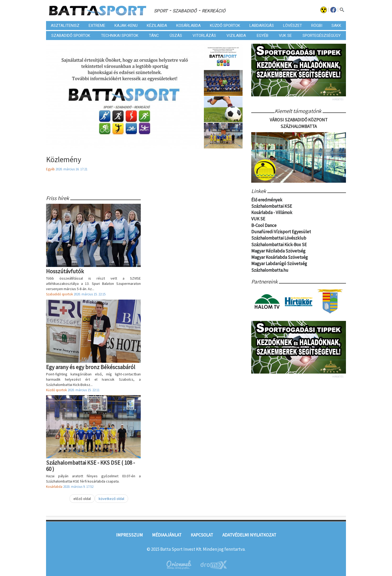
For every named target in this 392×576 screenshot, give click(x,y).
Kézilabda (157, 26)
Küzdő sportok (225, 26)
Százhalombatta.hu (270, 270)
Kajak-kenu (126, 26)
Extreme (97, 26)
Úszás (176, 36)
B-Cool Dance (264, 226)
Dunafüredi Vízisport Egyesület (281, 232)
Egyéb (263, 36)
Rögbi (317, 26)
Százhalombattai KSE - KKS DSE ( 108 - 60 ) (91, 466)
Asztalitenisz (65, 26)
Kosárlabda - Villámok (272, 213)
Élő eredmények (267, 200)
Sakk (336, 26)
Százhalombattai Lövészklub (279, 239)
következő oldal (111, 499)
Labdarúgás (262, 26)
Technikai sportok (120, 36)
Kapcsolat (202, 535)
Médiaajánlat (167, 535)
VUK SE (285, 36)
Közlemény (64, 159)
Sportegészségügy (322, 36)
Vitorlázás (204, 36)
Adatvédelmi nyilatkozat (249, 535)
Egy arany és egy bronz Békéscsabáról (91, 367)
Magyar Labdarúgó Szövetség (279, 264)
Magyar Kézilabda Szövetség (278, 251)
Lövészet (293, 26)
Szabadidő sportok (71, 36)
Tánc (154, 36)
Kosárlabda (189, 26)
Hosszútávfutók (65, 271)
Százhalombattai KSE (272, 206)
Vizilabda (236, 36)
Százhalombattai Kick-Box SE (279, 245)
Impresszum (129, 535)
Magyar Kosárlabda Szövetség (280, 257)
